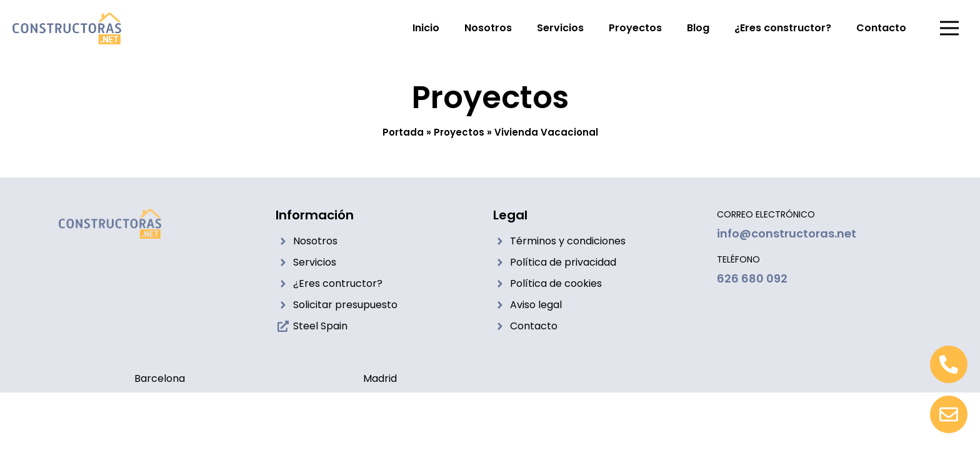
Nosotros (488, 28)
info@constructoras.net (787, 233)
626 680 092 (752, 278)
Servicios (560, 28)
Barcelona (160, 378)
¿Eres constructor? (783, 28)
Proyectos (635, 28)
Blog (698, 28)
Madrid (380, 378)
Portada (403, 132)
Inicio (426, 28)
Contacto (881, 28)
